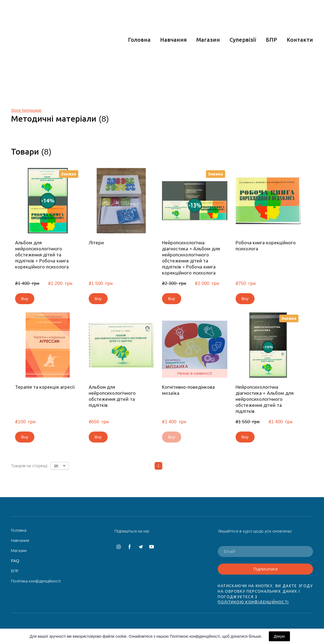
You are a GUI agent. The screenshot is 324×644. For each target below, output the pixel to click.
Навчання (173, 40)
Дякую (279, 636)
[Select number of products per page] (60, 466)
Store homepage (26, 110)
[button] (25, 299)
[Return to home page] (53, 40)
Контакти (300, 40)
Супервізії (243, 40)
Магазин (208, 40)
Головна (139, 40)
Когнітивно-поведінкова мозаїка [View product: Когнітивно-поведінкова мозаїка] (188, 390)
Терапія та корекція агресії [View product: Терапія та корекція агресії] (45, 387)
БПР (271, 40)
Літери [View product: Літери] (96, 243)
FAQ (15, 561)
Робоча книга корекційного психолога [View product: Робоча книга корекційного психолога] (266, 246)
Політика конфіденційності (36, 581)
